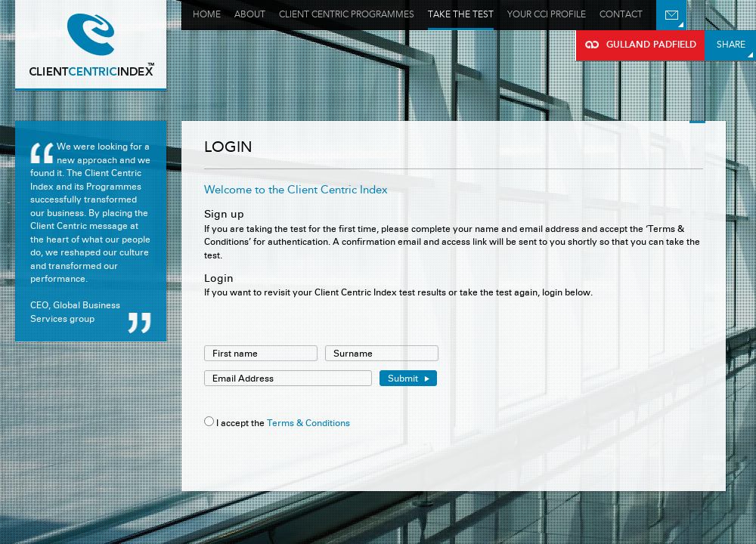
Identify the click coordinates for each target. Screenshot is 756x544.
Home (207, 15)
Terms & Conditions (308, 423)
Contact (621, 15)
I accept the (240, 423)
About (250, 15)
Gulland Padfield (91, 45)
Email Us (671, 15)
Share (731, 45)
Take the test (461, 15)
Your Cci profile (547, 15)
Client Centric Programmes (347, 15)
